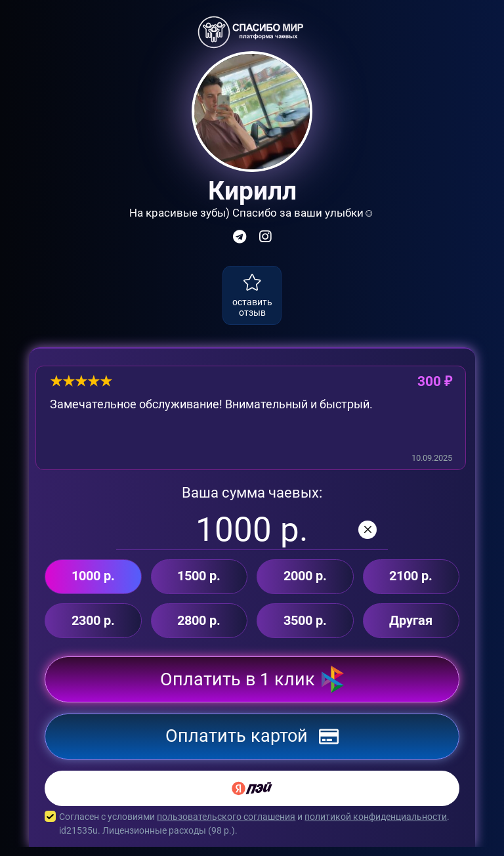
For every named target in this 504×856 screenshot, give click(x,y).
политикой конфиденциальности (376, 826)
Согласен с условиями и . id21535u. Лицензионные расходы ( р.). (252, 833)
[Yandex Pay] (252, 798)
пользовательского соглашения (226, 826)
